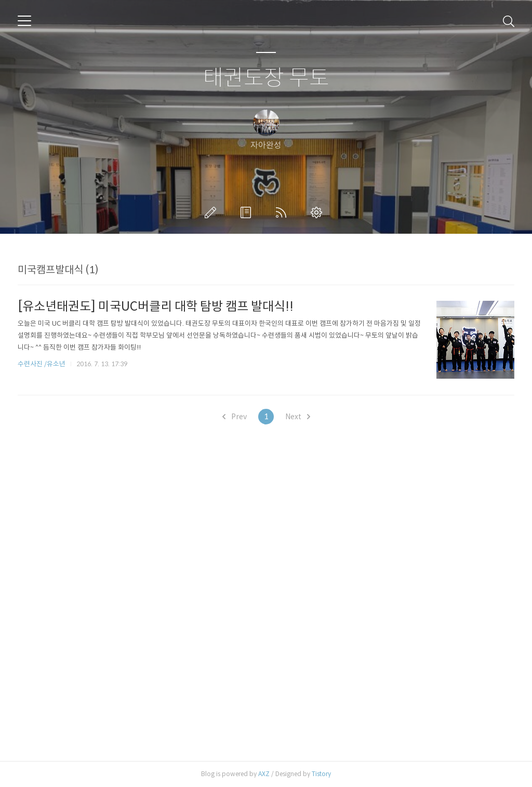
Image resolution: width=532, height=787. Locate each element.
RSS (283, 212)
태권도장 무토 (266, 78)
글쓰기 (212, 212)
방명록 (248, 212)
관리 (318, 212)
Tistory (321, 774)
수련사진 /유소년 (42, 364)
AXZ (264, 774)
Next (298, 417)
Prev (235, 417)
